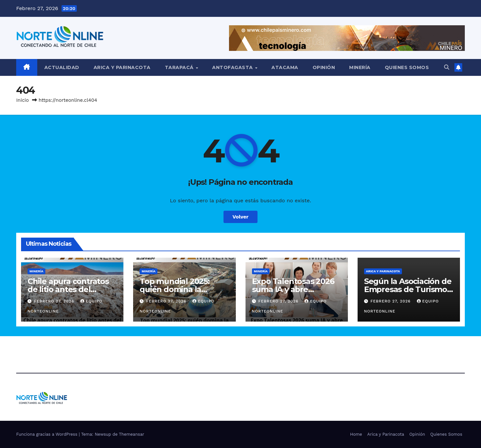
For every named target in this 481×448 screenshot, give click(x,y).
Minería (360, 67)
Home (356, 434)
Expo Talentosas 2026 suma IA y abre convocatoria (293, 289)
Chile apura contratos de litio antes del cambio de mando (68, 289)
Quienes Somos (407, 67)
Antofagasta (233, 67)
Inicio (23, 100)
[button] (447, 67)
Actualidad (62, 67)
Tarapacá (180, 67)
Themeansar (132, 434)
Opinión (324, 67)
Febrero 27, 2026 (55, 301)
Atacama (285, 67)
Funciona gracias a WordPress (47, 434)
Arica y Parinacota (122, 67)
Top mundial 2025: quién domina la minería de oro (175, 289)
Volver (241, 217)
